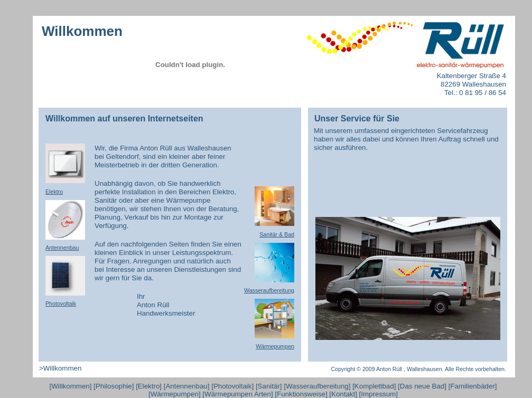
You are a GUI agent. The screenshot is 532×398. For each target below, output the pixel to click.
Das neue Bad (422, 386)
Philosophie (114, 386)
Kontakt (343, 394)
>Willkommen (60, 368)
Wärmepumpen (175, 394)
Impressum (378, 394)
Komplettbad (374, 386)
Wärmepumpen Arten (238, 394)
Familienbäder (472, 386)
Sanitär (269, 386)
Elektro (149, 386)
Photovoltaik (233, 386)
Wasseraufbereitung (317, 386)
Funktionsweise (301, 394)
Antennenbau (186, 386)
